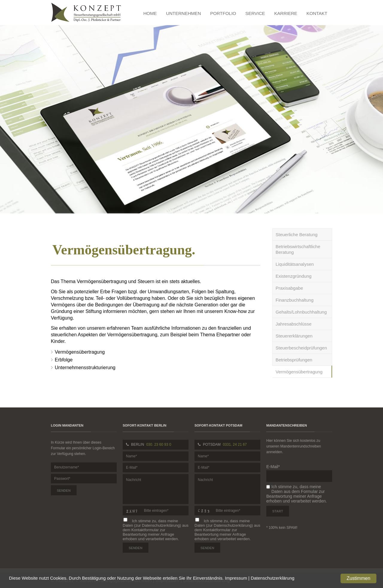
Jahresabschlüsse (294, 324)
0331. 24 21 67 (235, 445)
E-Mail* (273, 467)
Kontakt (317, 13)
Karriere (286, 13)
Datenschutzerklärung (273, 578)
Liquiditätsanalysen (295, 264)
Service (255, 13)
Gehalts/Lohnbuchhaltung (301, 312)
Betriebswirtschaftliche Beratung (298, 249)
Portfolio (223, 13)
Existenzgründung (294, 276)
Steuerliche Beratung (297, 235)
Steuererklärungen (294, 336)
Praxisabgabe (289, 288)
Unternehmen (184, 13)
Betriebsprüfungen (294, 360)
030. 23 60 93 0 (159, 445)
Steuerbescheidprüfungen (301, 348)
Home (150, 13)
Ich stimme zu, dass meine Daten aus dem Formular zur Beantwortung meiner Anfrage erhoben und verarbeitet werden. (297, 494)
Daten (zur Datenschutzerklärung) (152, 525)
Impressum (236, 578)
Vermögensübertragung (299, 372)
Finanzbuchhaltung (295, 300)
